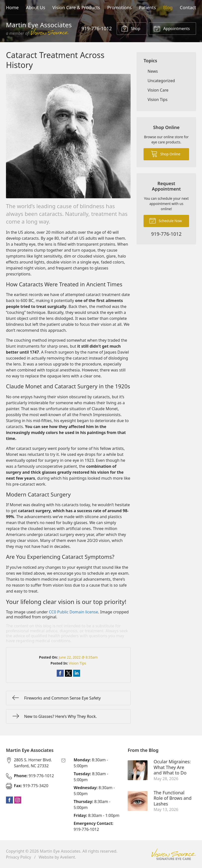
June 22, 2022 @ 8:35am (78, 657)
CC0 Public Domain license (74, 612)
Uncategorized (161, 81)
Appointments (172, 28)
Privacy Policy (19, 857)
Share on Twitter (68, 673)
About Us (36, 7)
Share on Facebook (60, 673)
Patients (147, 7)
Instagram (18, 800)
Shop (131, 28)
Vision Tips (78, 663)
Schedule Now (165, 220)
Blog (168, 7)
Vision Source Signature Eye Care (174, 854)
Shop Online (166, 154)
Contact (188, 7)
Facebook (9, 800)
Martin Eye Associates (60, 851)
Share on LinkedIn (77, 673)
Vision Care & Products (76, 7)
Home (12, 7)
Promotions (119, 7)
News (153, 71)
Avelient (67, 857)
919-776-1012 (97, 28)
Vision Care (158, 90)
